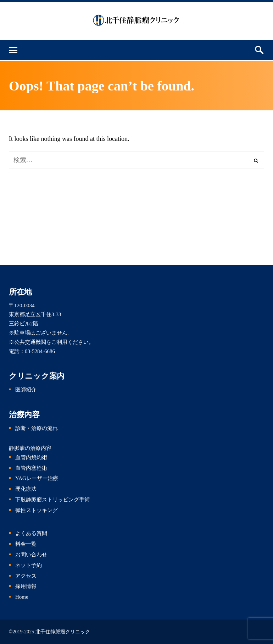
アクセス (26, 576)
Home (22, 597)
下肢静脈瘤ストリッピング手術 (52, 500)
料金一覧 (26, 544)
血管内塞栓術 (31, 468)
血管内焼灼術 (31, 457)
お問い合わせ (31, 555)
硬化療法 (26, 489)
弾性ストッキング (37, 510)
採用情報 (26, 586)
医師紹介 (26, 390)
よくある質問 (31, 533)
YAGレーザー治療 (37, 478)
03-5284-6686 (40, 351)
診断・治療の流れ (37, 428)
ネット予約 (29, 565)
